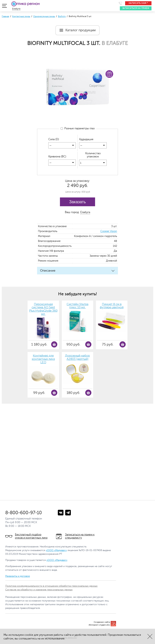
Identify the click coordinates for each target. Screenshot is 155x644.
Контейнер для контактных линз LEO (43, 359)
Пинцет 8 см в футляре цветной (112, 306)
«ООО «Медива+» (56, 550)
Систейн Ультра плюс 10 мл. (77, 306)
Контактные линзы (21, 16)
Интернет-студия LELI (99, 625)
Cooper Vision (109, 231)
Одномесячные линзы (44, 16)
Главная (5, 16)
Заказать (77, 202)
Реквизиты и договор (18, 576)
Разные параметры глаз (78, 128)
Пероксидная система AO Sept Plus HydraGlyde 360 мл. (43, 309)
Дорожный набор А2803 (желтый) (77, 357)
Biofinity (62, 16)
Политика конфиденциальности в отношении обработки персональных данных (51, 586)
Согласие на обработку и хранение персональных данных (39, 590)
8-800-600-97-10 (24, 513)
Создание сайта (102, 622)
